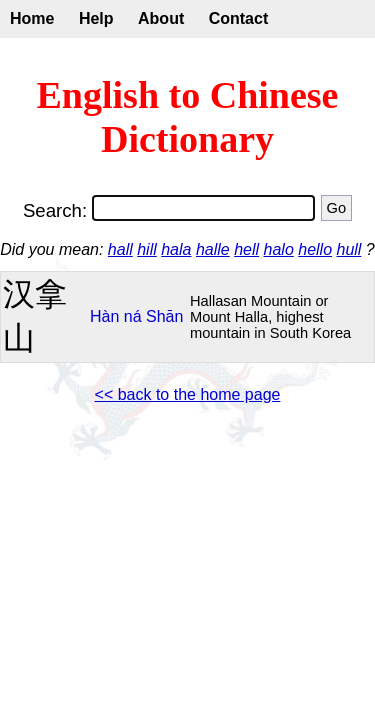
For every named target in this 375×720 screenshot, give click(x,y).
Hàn (104, 316)
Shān (164, 316)
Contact (239, 18)
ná (133, 316)
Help (96, 18)
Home (32, 18)
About (161, 18)
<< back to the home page (188, 394)
